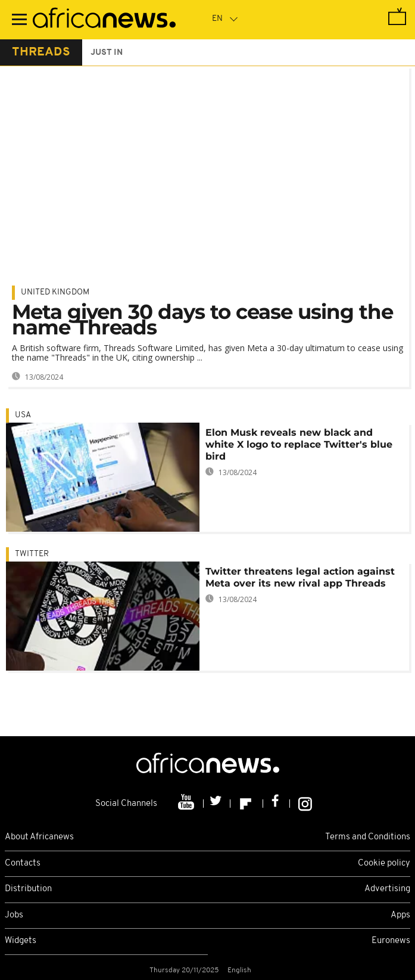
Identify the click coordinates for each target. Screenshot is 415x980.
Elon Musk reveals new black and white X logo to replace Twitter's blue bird (299, 444)
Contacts (23, 863)
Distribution (28, 889)
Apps (400, 915)
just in (107, 53)
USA (23, 415)
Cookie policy (384, 863)
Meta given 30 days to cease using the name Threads (202, 320)
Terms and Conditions (368, 837)
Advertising (387, 889)
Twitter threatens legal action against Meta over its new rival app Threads (300, 577)
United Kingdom (55, 292)
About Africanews (39, 837)
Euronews (391, 941)
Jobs (14, 915)
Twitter (32, 554)
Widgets (21, 941)
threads (41, 52)
